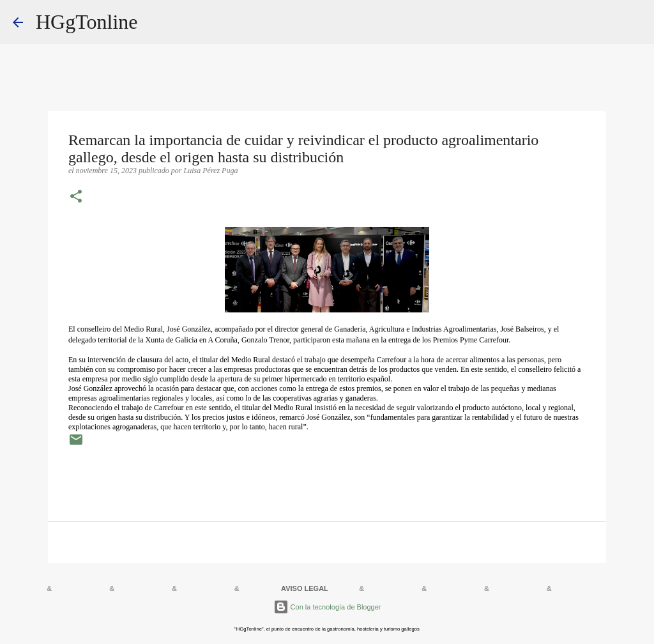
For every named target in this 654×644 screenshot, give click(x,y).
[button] (76, 197)
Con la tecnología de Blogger (327, 607)
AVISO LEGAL (305, 588)
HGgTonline (87, 22)
